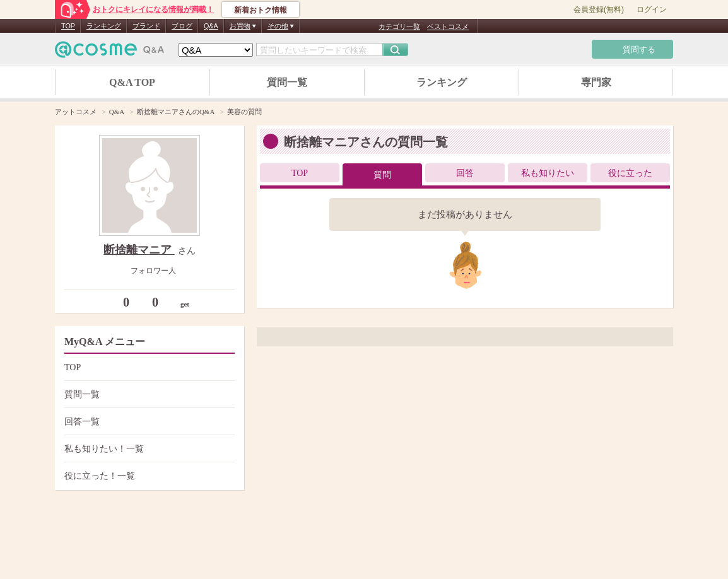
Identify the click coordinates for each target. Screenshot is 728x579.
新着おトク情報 (261, 10)
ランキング (104, 26)
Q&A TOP (132, 82)
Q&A (211, 26)
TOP (68, 26)
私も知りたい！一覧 (148, 449)
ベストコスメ (448, 26)
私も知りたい (548, 173)
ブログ (182, 26)
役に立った (630, 173)
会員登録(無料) (599, 9)
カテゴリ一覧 (399, 26)
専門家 (596, 82)
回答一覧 (148, 422)
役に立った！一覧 (148, 476)
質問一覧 (287, 82)
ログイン (652, 9)
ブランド (146, 26)
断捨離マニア (139, 250)
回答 (465, 173)
